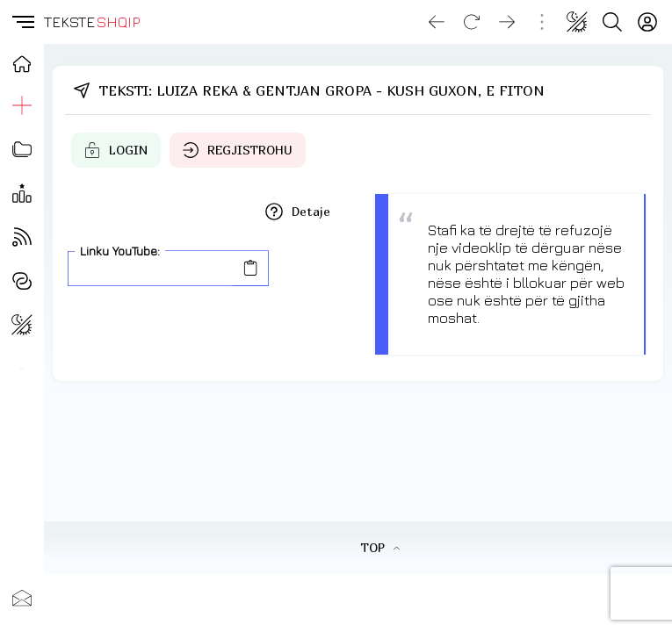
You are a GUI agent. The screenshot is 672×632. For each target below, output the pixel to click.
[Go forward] (507, 22)
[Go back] (437, 22)
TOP (380, 547)
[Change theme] (577, 22)
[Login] (647, 22)
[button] (22, 22)
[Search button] (612, 22)
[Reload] (472, 22)
